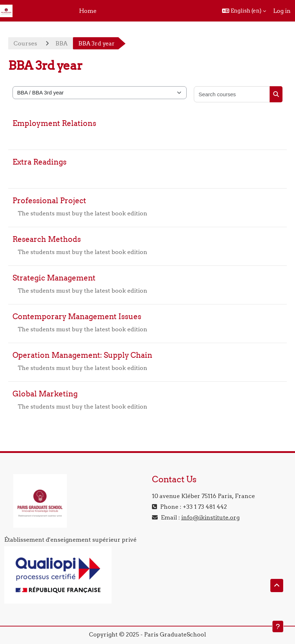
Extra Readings (40, 162)
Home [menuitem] (88, 11)
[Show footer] (278, 626)
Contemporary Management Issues (77, 316)
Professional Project (49, 201)
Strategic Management (54, 278)
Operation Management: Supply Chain (82, 355)
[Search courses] (232, 94)
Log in (282, 11)
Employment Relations (54, 123)
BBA (62, 43)
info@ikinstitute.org (210, 517)
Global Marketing (45, 394)
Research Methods (47, 239)
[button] (244, 11)
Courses (25, 43)
